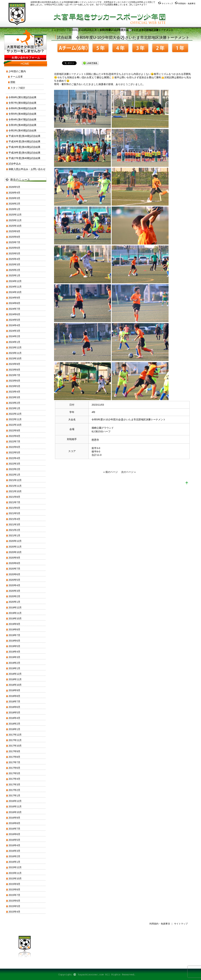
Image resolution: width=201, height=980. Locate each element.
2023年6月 (14, 381)
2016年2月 (14, 856)
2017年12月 (15, 735)
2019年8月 (14, 629)
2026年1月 (14, 209)
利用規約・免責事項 (185, 4)
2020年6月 (14, 574)
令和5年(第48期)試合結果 (83, 30)
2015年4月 (14, 912)
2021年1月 (14, 535)
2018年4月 (14, 718)
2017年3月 (14, 785)
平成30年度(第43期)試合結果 (24, 141)
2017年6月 (14, 768)
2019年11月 (15, 613)
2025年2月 (14, 270)
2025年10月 (15, 226)
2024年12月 (15, 281)
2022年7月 (14, 441)
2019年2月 (14, 663)
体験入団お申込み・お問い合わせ (27, 169)
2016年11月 (15, 806)
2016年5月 (14, 840)
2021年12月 (15, 480)
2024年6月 (14, 314)
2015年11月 (15, 873)
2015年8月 (14, 890)
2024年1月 (14, 342)
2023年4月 (14, 392)
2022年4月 (14, 458)
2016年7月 (14, 829)
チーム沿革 (17, 77)
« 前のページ (111, 472)
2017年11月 (15, 740)
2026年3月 (14, 198)
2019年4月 (14, 652)
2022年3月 (14, 464)
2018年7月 (14, 702)
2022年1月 (14, 475)
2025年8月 (14, 237)
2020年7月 (14, 569)
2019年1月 (14, 668)
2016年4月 (14, 845)
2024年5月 (14, 320)
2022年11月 (15, 419)
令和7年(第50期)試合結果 (22, 103)
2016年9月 (14, 818)
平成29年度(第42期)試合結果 (24, 147)
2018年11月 (15, 679)
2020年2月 (14, 596)
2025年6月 (14, 248)
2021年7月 (14, 502)
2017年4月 (14, 779)
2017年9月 (14, 751)
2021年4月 (14, 519)
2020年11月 (15, 547)
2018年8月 (14, 696)
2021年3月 (14, 524)
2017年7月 (14, 762)
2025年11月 (15, 220)
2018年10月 (15, 685)
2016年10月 (15, 812)
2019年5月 (14, 646)
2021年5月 (14, 513)
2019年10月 (15, 618)
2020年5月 (14, 580)
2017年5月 (14, 773)
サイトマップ (166, 4)
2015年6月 (14, 901)
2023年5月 (14, 386)
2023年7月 (14, 375)
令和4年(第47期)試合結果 (22, 119)
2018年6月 (14, 707)
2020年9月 (14, 558)
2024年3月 (14, 331)
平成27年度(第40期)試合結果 (24, 158)
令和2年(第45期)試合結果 (22, 130)
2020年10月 (15, 552)
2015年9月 (14, 884)
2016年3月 (14, 851)
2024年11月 (15, 287)
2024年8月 (14, 303)
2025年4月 (14, 259)
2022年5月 (14, 452)
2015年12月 (15, 867)
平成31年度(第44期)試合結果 (24, 136)
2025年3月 (14, 264)
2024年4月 (14, 325)
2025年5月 (14, 253)
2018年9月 (14, 690)
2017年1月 (14, 796)
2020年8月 (14, 563)
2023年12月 (15, 347)
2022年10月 (15, 425)
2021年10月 (15, 491)
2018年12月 (15, 674)
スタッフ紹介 (18, 88)
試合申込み (15, 164)
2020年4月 (14, 585)
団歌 (13, 82)
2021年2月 (14, 530)
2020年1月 (14, 602)
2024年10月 (15, 292)
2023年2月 (14, 403)
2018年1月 (14, 729)
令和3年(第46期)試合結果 (22, 125)
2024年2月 (14, 336)
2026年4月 (14, 193)
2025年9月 (14, 231)
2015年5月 (14, 906)
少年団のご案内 (17, 71)
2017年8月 (14, 757)
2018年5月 (14, 712)
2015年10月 (15, 879)
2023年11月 (15, 353)
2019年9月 (14, 624)
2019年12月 (15, 608)
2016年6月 (14, 834)
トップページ (59, 30)
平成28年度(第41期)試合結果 (24, 153)
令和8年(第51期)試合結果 (22, 97)
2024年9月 (14, 298)
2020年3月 (14, 591)
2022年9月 (14, 430)
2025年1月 (14, 275)
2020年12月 (15, 541)
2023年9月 (14, 364)
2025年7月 (14, 242)
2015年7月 (14, 895)
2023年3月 (14, 397)
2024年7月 (14, 309)
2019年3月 (14, 657)
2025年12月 (15, 215)
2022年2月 (14, 469)
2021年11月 (15, 486)
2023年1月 (14, 408)
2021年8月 (14, 497)
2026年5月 (14, 187)
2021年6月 (14, 508)
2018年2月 (14, 724)
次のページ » (128, 472)
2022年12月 (15, 414)
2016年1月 (14, 862)
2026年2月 (14, 204)
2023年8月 (14, 370)
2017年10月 (15, 746)
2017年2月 (14, 790)
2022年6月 (14, 447)
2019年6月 (14, 641)
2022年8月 (14, 436)
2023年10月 (15, 358)
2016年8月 (14, 823)
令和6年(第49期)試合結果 (22, 108)
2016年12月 (15, 801)
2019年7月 (14, 635)
